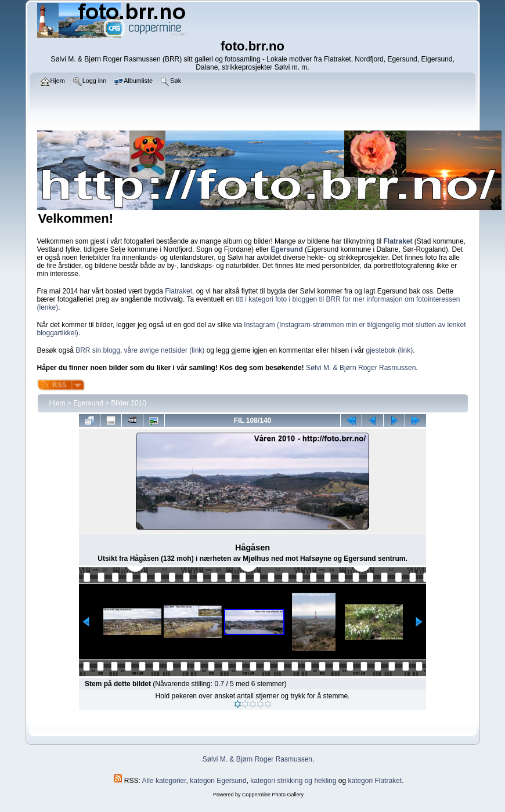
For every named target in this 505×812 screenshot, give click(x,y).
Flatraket (178, 291)
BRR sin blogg (98, 350)
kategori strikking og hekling (293, 781)
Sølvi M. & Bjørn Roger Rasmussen (361, 368)
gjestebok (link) (389, 350)
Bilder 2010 (129, 403)
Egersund (88, 403)
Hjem (57, 403)
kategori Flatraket (375, 781)
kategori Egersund (218, 781)
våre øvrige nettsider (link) (165, 350)
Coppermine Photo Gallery (273, 795)
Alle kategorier (164, 781)
